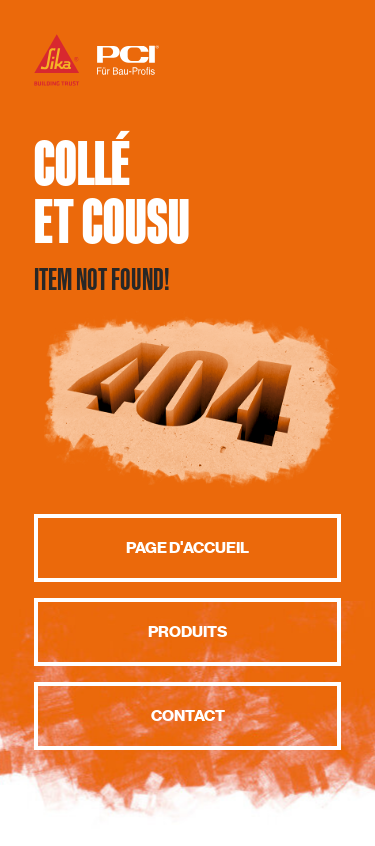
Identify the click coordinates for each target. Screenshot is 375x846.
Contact (188, 716)
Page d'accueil (187, 548)
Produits (187, 632)
